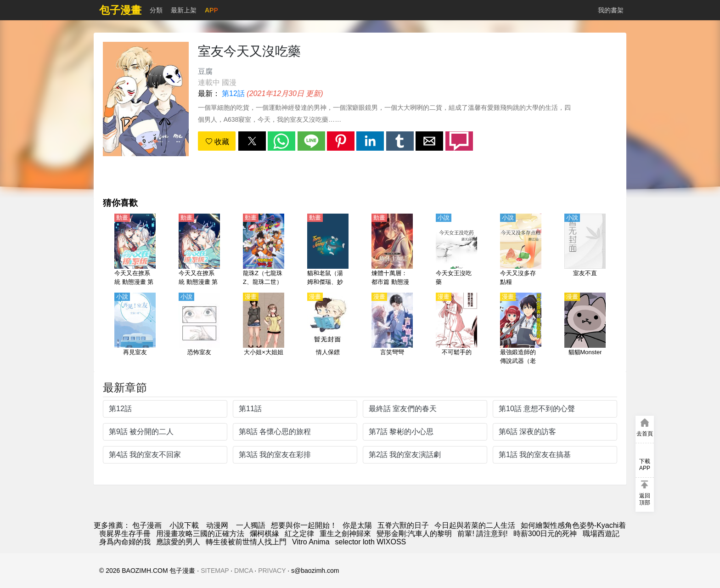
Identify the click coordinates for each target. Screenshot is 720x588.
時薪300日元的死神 (545, 534)
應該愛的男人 (178, 542)
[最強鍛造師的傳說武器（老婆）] (521, 329)
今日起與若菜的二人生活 (475, 525)
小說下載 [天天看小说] (184, 525)
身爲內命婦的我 (125, 542)
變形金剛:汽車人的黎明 (414, 534)
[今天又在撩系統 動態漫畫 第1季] (135, 250)
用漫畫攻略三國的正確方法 (200, 534)
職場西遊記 (601, 534)
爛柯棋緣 (264, 534)
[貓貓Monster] (585, 329)
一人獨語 (251, 525)
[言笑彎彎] (392, 329)
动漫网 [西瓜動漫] (217, 525)
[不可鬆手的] (456, 329)
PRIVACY (272, 571)
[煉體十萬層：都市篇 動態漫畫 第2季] (392, 250)
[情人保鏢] (328, 329)
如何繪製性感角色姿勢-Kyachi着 (573, 525)
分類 (156, 10)
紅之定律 (299, 534)
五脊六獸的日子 (403, 525)
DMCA (243, 571)
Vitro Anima (311, 542)
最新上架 (184, 10)
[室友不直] (585, 250)
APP (211, 10)
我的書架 (611, 10)
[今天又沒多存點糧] (521, 250)
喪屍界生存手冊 (125, 534)
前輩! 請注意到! (482, 534)
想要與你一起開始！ (304, 525)
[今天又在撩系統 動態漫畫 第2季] (199, 250)
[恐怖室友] (199, 329)
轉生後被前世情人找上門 (246, 542)
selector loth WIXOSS (371, 542)
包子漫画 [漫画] (147, 525)
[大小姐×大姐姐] (264, 329)
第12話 (233, 93)
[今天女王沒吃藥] (456, 250)
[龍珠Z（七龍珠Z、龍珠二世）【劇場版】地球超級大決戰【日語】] (264, 250)
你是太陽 (357, 525)
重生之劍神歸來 (345, 534)
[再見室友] (135, 329)
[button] (252, 141)
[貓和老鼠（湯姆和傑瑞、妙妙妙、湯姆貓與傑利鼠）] (328, 250)
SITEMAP (215, 571)
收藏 (217, 142)
